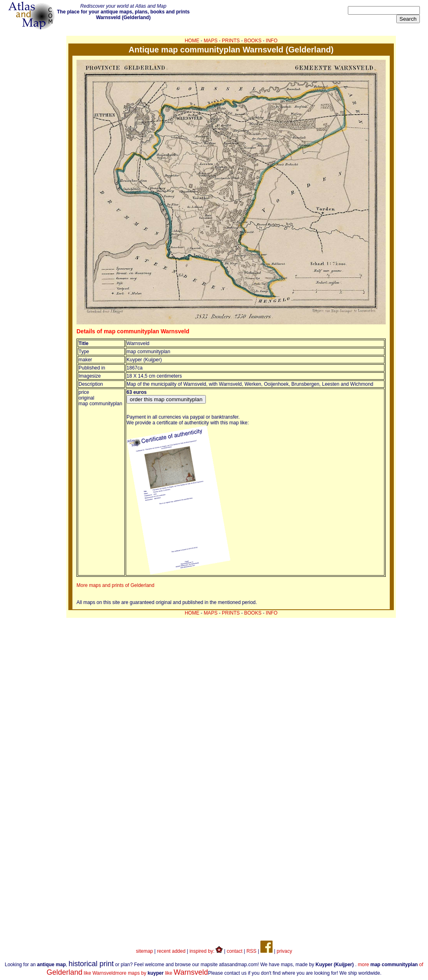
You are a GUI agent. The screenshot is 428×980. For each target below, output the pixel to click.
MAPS (211, 41)
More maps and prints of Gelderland (115, 585)
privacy (284, 951)
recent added (171, 951)
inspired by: (206, 951)
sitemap (144, 951)
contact (235, 951)
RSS (252, 951)
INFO (272, 41)
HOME (192, 41)
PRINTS (231, 41)
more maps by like (162, 973)
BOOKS (253, 41)
